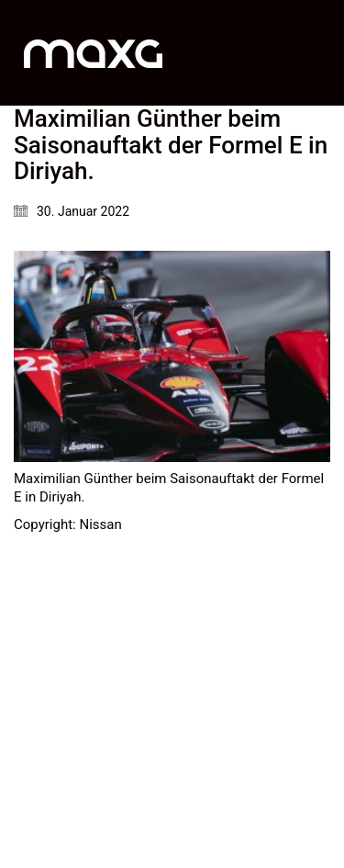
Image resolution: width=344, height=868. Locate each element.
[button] (320, 53)
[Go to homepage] (93, 53)
